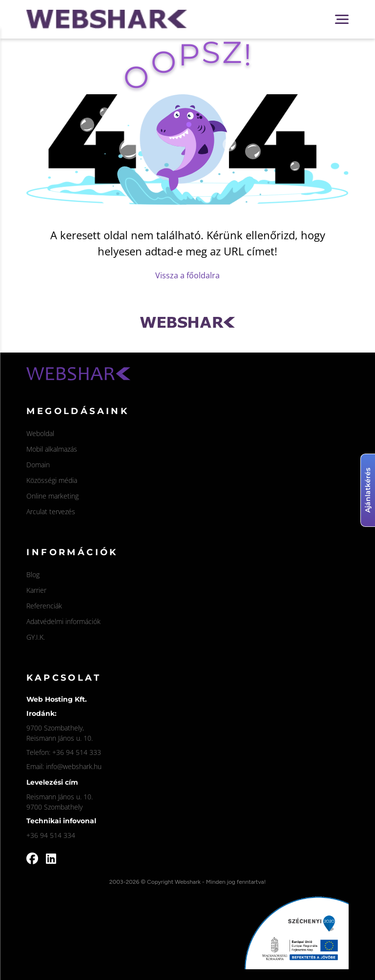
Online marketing (52, 496)
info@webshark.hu (74, 766)
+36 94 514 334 (51, 835)
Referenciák (44, 606)
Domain (38, 465)
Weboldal (40, 433)
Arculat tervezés (51, 511)
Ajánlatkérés (368, 490)
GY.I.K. (36, 637)
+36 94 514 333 (77, 752)
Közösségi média (52, 480)
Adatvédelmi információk (63, 621)
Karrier (36, 590)
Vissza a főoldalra (187, 275)
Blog (33, 574)
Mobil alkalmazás (52, 449)
